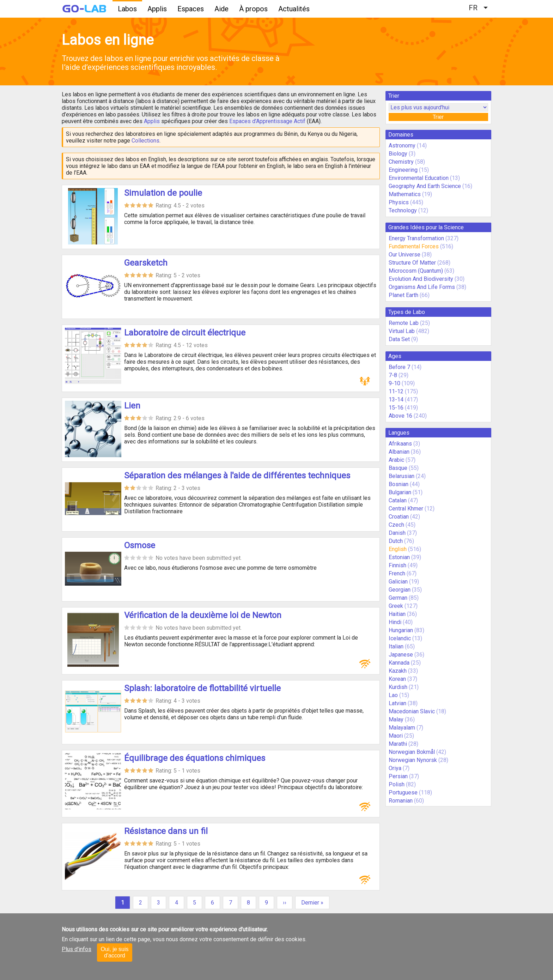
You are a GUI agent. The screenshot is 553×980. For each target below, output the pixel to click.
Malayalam (402, 728)
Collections (145, 141)
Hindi (395, 622)
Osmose (140, 545)
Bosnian (399, 484)
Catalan (398, 500)
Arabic (396, 460)
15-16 (396, 408)
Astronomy (402, 146)
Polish (397, 784)
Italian (396, 646)
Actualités (294, 9)
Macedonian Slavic (412, 711)
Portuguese (403, 793)
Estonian (399, 557)
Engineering (403, 170)
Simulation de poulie (163, 193)
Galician (398, 582)
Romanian (401, 801)
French (397, 573)
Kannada (399, 663)
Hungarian (401, 630)
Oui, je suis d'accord (114, 952)
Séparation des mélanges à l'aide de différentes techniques (237, 476)
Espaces (191, 9)
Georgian (400, 590)
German (398, 598)
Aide (221, 9)
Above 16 (400, 416)
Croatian (399, 517)
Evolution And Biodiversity (421, 279)
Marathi (398, 744)
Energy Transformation (416, 238)
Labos (127, 9)
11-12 (396, 391)
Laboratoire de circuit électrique (185, 333)
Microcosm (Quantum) (416, 271)
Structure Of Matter (412, 263)
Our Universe (405, 255)
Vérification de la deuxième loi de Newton (203, 615)
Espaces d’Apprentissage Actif (267, 121)
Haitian (397, 614)
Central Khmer (406, 509)
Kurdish (398, 687)
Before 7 (399, 367)
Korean (397, 679)
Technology (403, 210)
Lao (393, 695)
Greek (396, 606)
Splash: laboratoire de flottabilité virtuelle (202, 688)
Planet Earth (403, 295)
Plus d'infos (77, 949)
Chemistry (401, 162)
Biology (398, 154)
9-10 (394, 383)
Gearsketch (146, 263)
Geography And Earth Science (425, 186)
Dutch (396, 541)
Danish (397, 533)
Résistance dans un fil (166, 831)
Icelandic (400, 638)
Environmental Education (419, 178)
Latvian (397, 703)
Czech (396, 525)
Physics (399, 202)
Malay (396, 719)
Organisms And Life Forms (422, 287)
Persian (398, 776)
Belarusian (402, 476)
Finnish (397, 565)
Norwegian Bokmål (412, 752)
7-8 (393, 375)
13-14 (396, 400)
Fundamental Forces (414, 246)
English (398, 549)
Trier (438, 117)
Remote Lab (404, 323)
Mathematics (405, 194)
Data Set (399, 339)
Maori (396, 736)
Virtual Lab (402, 331)
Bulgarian (400, 492)
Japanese (401, 655)
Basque (398, 468)
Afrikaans (400, 444)
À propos (253, 9)
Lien (132, 406)
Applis (157, 9)
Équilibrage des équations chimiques (195, 758)
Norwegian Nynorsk (413, 760)
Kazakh (398, 671)
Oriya (395, 768)
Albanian (399, 452)
